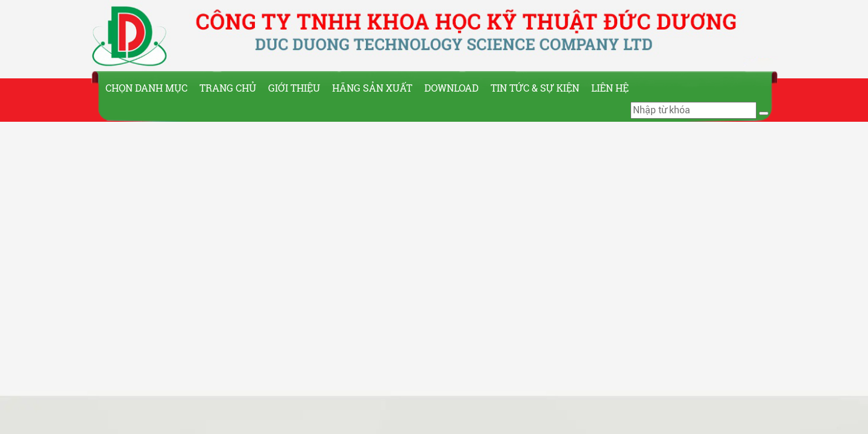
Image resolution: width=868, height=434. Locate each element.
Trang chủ (228, 88)
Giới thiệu (294, 88)
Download (451, 88)
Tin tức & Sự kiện (535, 88)
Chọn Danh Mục (146, 88)
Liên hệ (610, 88)
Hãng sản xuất (372, 88)
